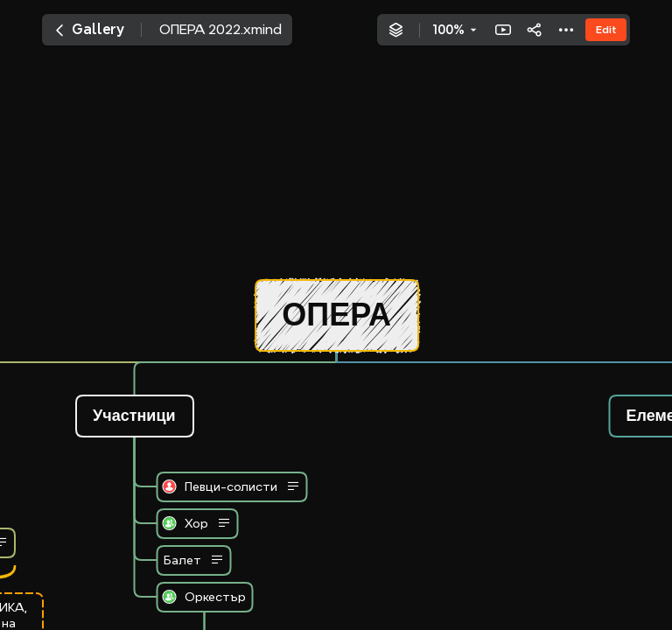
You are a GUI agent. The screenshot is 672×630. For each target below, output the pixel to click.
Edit (606, 29)
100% (448, 30)
